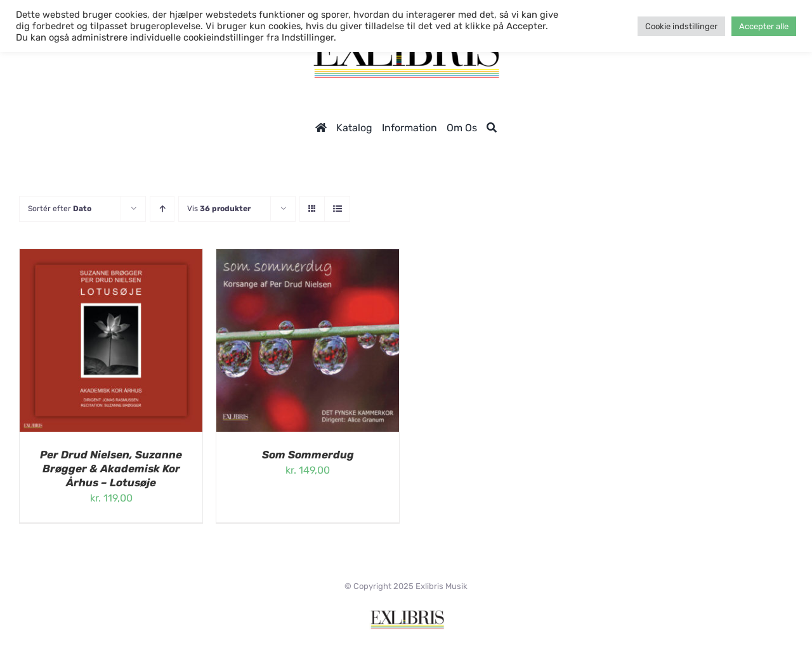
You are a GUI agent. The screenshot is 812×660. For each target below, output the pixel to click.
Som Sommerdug (308, 455)
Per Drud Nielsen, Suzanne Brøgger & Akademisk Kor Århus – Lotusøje (111, 469)
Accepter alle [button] (764, 26)
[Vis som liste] (337, 209)
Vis (219, 209)
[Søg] (492, 128)
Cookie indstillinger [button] (681, 26)
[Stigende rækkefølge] (162, 209)
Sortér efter (60, 209)
